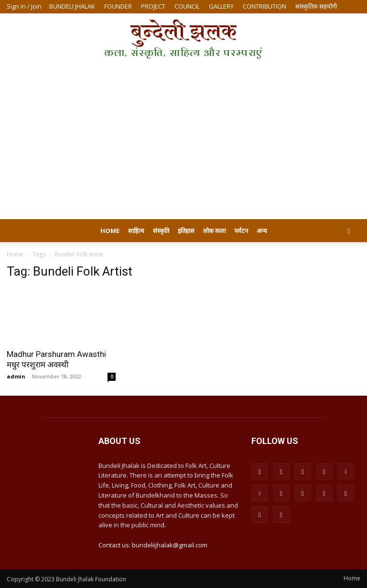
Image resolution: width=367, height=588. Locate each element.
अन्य (262, 231)
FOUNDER (118, 6)
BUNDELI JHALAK (72, 6)
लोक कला (214, 231)
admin (16, 376)
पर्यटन (241, 231)
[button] (349, 231)
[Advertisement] (183, 147)
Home (110, 231)
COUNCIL (187, 6)
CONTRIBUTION (264, 6)
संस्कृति (161, 231)
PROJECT (153, 6)
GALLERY (221, 6)
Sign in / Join (24, 6)
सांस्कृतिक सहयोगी (316, 6)
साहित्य (136, 231)
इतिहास (186, 231)
